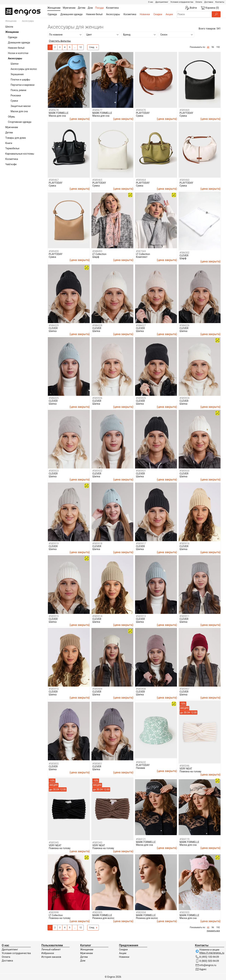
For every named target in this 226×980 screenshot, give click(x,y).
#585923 (54, 471)
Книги (9, 143)
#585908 (141, 689)
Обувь (11, 117)
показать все (213, 931)
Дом (83, 961)
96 (213, 47)
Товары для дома (16, 138)
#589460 (185, 180)
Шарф (96, 257)
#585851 (97, 764)
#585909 (97, 689)
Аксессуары (113, 14)
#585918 (97, 543)
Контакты (220, 2)
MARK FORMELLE (59, 113)
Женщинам (11, 21)
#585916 (185, 543)
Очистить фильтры (60, 41)
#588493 (97, 251)
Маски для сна (19, 111)
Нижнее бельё (94, 14)
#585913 (141, 616)
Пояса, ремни (18, 90)
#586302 (185, 253)
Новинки (145, 14)
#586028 (97, 325)
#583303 (185, 912)
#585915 (54, 616)
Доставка (209, 2)
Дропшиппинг (162, 2)
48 (208, 47)
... (75, 47)
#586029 (54, 325)
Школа (9, 27)
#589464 (141, 180)
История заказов (51, 957)
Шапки (15, 64)
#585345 (54, 843)
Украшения (17, 74)
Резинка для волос (103, 918)
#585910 (54, 689)
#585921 (141, 471)
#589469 (185, 110)
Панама (140, 768)
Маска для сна (57, 116)
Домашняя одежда (71, 14)
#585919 (54, 543)
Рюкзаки (16, 95)
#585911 (185, 616)
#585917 (141, 543)
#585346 (185, 766)
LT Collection (99, 254)
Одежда (52, 14)
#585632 (141, 762)
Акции (169, 14)
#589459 (54, 251)
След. (93, 47)
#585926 (97, 398)
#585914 (97, 616)
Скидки (158, 14)
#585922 (97, 471)
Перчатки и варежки (23, 85)
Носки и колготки (18, 53)
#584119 (185, 839)
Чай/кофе (11, 164)
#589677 (97, 110)
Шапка (53, 331)
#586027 (141, 325)
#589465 (97, 180)
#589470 (141, 110)
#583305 (97, 912)
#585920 (185, 471)
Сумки (14, 101)
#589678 (54, 110)
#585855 (54, 764)
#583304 (141, 912)
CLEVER (184, 255)
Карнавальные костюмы (20, 154)
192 (218, 47)
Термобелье (12, 148)
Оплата (199, 2)
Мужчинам (12, 127)
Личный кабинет (51, 949)
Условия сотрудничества (182, 2)
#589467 (54, 180)
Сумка (140, 116)
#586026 (185, 325)
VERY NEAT (186, 769)
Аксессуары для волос (24, 69)
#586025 (54, 398)
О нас (151, 2)
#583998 (54, 912)
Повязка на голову (190, 771)
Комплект (142, 257)
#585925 (141, 398)
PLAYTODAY (143, 113)
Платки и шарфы (20, 80)
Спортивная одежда (20, 122)
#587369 (141, 251)
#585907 (185, 689)
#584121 (141, 839)
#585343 (97, 843)
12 (81, 47)
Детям (9, 133)
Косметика (130, 14)
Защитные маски (21, 106)
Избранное (48, 953)
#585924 (185, 398)
